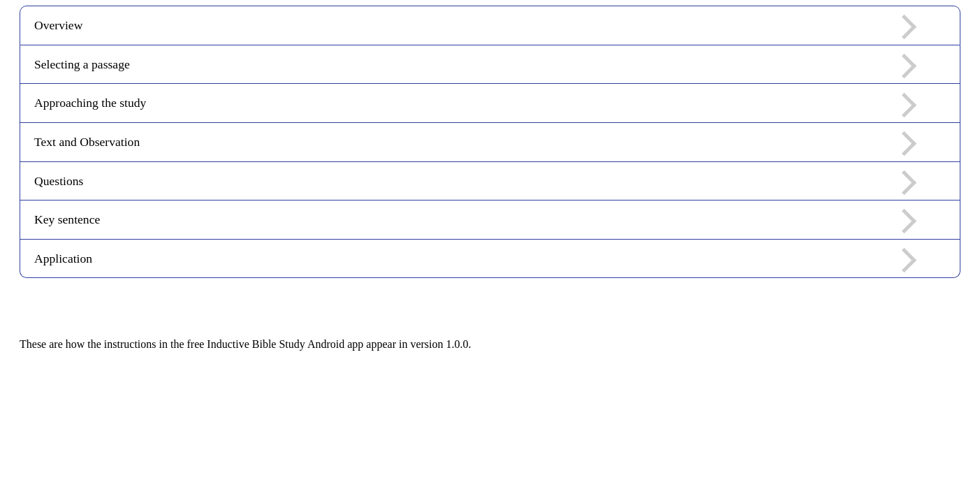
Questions (475, 183)
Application (475, 260)
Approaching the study (475, 104)
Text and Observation (475, 144)
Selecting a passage (475, 66)
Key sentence (475, 221)
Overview (475, 27)
